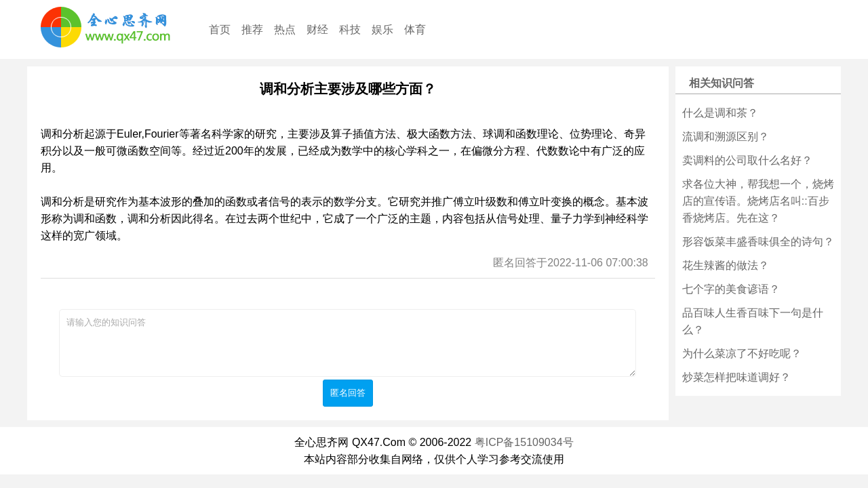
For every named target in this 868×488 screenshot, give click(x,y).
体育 (415, 29)
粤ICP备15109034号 (524, 442)
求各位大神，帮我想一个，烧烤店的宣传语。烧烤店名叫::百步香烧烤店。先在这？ (758, 201)
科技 (350, 29)
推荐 (252, 29)
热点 (285, 29)
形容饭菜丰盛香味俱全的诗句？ (758, 242)
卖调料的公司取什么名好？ (747, 160)
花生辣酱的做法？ (726, 265)
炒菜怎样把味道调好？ (736, 377)
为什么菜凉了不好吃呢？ (742, 353)
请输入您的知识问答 (348, 343)
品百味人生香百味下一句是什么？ (753, 321)
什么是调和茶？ (720, 113)
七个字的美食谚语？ (731, 289)
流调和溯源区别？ (726, 137)
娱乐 (382, 29)
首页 (220, 29)
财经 (317, 29)
